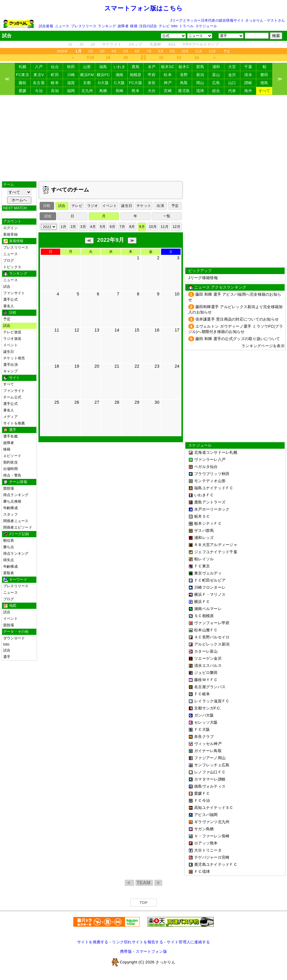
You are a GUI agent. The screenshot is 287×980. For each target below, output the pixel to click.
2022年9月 (111, 240)
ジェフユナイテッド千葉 (216, 552)
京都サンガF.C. (208, 708)
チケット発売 (14, 358)
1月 (63, 227)
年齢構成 (10, 508)
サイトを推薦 (14, 423)
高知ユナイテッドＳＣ (214, 808)
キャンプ (10, 371)
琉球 (200, 91)
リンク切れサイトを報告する (137, 942)
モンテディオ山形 (210, 481)
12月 (212, 51)
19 (108, 58)
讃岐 (248, 83)
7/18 (90, 58)
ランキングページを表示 (263, 346)
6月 (137, 51)
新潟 (200, 75)
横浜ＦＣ (202, 602)
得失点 (9, 560)
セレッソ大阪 (206, 722)
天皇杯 (155, 44)
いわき (119, 67)
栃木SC (168, 67)
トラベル (186, 26)
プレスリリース (84, 26)
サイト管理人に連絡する (188, 942)
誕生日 (9, 352)
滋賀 (71, 83)
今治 (39, 91)
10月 (185, 51)
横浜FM (87, 75)
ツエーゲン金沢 (208, 658)
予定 (227, 51)
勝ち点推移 (12, 501)
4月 (114, 51)
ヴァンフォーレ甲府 (212, 623)
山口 (232, 83)
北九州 (87, 91)
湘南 (120, 75)
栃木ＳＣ (202, 516)
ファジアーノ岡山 (210, 758)
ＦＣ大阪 (202, 729)
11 (57, 330)
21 (117, 366)
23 (179, 58)
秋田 (71, 67)
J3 (93, 44)
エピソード (12, 456)
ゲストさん (276, 20)
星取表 (9, 573)
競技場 (9, 488)
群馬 (200, 67)
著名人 (9, 306)
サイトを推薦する (93, 942)
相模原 (136, 75)
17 (177, 330)
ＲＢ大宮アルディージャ (216, 545)
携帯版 (126, 951)
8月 (161, 51)
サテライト (112, 44)
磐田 (264, 75)
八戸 (39, 67)
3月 (102, 51)
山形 (87, 67)
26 (77, 402)
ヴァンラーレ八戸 (210, 460)
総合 (216, 91)
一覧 (167, 216)
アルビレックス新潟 (212, 644)
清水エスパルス (208, 666)
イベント (10, 345)
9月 (173, 51)
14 (117, 330)
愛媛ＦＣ (202, 793)
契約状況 (10, 462)
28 (117, 402)
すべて (265, 91)
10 (177, 294)
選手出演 (10, 365)
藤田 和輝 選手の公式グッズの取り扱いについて (238, 339)
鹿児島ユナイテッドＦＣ (216, 864)
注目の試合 (148, 26)
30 (157, 402)
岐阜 (55, 83)
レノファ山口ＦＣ (210, 772)
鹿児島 (184, 91)
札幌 (23, 67)
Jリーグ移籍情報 (203, 278)
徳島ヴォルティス (210, 786)
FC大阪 (136, 83)
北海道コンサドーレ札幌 (216, 452)
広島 (216, 83)
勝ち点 (9, 547)
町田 (55, 75)
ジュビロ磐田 (206, 673)
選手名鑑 (10, 436)
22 (161, 58)
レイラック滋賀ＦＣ (212, 701)
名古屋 (39, 83)
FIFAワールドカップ (201, 44)
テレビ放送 (12, 332)
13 (97, 330)
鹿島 (136, 67)
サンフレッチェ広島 (212, 765)
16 (157, 330)
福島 (103, 67)
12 (77, 330)
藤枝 (23, 83)
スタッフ (10, 514)
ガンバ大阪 (204, 715)
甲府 (152, 75)
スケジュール (206, 26)
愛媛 (23, 91)
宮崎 (168, 91)
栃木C (184, 67)
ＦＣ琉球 (202, 872)
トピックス (12, 267)
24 (197, 58)
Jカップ (136, 44)
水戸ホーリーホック (212, 509)
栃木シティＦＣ (208, 523)
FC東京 (23, 75)
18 (57, 366)
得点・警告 (12, 475)
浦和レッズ (204, 538)
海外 (248, 91)
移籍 (134, 26)
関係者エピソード (18, 527)
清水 (248, 75)
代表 (232, 91)
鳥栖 (103, 91)
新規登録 (10, 234)
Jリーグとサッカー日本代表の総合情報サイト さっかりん (217, 20)
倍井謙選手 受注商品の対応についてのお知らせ (237, 319)
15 (137, 330)
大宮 (232, 67)
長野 (184, 75)
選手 (7, 657)
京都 (87, 83)
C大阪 (119, 83)
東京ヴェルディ (208, 573)
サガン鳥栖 (204, 829)
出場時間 (10, 469)
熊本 (136, 91)
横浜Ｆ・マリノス (210, 594)
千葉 (248, 67)
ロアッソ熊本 (206, 843)
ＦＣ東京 (202, 566)
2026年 (62, 51)
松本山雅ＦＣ (206, 630)
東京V (39, 75)
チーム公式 (12, 397)
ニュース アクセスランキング (220, 287)
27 (97, 402)
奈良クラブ (204, 737)
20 (126, 58)
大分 (152, 91)
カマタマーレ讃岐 (210, 779)
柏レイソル (204, 559)
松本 (168, 75)
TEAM (144, 883)
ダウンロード (14, 638)
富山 (216, 75)
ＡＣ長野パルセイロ (212, 637)
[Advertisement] (143, 138)
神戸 (168, 83)
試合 (7, 287)
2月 (91, 51)
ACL (172, 44)
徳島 (264, 83)
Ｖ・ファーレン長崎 (212, 836)
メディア (10, 417)
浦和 (216, 67)
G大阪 (103, 83)
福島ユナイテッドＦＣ (214, 488)
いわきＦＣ (204, 495)
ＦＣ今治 (202, 800)
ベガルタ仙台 (206, 467)
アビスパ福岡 (206, 815)
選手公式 (10, 300)
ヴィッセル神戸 (208, 744)
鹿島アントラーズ (210, 502)
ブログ (9, 260)
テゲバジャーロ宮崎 (212, 857)
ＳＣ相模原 (204, 616)
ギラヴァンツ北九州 (212, 822)
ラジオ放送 (12, 339)
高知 (55, 91)
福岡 (71, 91)
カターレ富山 (206, 651)
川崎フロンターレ (210, 587)
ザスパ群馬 (204, 531)
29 (137, 402)
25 (57, 402)
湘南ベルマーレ (208, 609)
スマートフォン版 (151, 951)
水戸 (152, 67)
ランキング (107, 26)
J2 (81, 44)
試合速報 (46, 26)
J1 (70, 44)
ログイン (10, 228)
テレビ (164, 26)
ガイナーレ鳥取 (208, 751)
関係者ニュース (16, 521)
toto (175, 26)
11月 (199, 51)
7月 (149, 51)
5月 (126, 51)
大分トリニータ (208, 850)
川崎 (71, 75)
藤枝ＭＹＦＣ (206, 680)
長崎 (120, 91)
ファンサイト (14, 293)
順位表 (9, 540)
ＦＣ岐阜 (202, 694)
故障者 (123, 26)
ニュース (62, 26)
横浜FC (103, 75)
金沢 (232, 75)
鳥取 (184, 83)
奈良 (152, 83)
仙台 (55, 67)
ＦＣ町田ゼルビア (210, 580)
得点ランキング (16, 495)
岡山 (200, 83)
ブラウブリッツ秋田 (212, 474)
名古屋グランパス (210, 687)
